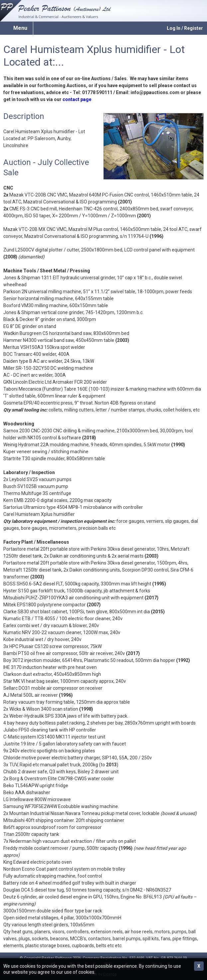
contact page (77, 99)
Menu (20, 28)
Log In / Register (185, 28)
